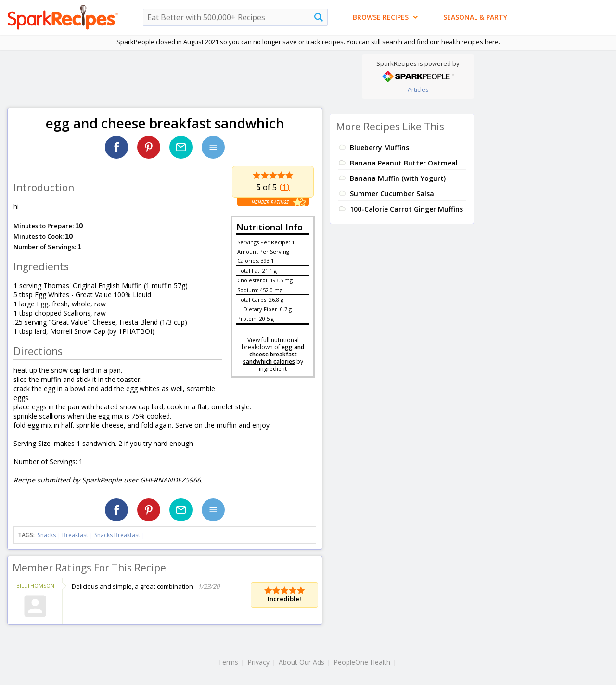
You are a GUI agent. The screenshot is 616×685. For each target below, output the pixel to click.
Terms (228, 662)
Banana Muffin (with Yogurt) (398, 178)
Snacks (47, 535)
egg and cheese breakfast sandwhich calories (274, 354)
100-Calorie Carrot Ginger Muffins (406, 209)
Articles (418, 89)
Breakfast (75, 535)
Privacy (258, 662)
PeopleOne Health (362, 662)
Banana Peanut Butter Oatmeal (404, 163)
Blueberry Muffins (379, 147)
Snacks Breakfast (117, 535)
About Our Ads (302, 662)
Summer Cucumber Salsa (392, 194)
